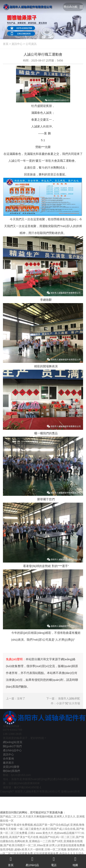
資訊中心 (17, 44)
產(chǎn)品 (32, 860)
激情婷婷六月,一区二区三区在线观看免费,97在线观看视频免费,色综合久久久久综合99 (42, 854)
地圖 (75, 860)
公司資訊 (31, 44)
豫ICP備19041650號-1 (28, 787)
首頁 (6, 44)
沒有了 (21, 698)
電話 (54, 860)
